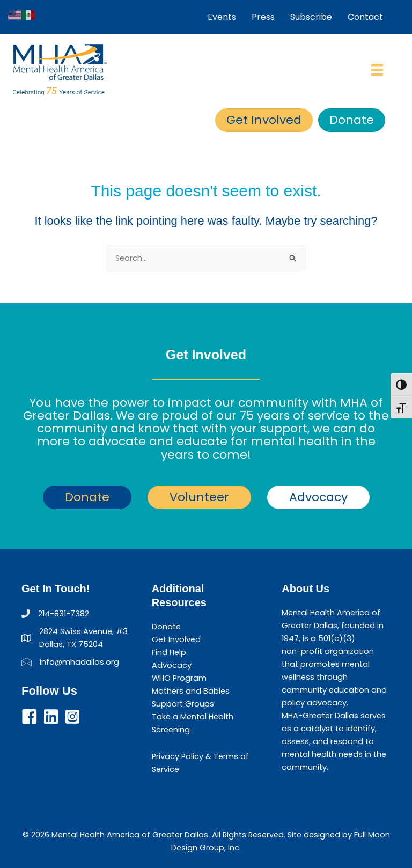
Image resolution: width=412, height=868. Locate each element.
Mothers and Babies (191, 691)
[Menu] (377, 70)
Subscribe (311, 17)
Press (263, 17)
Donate (166, 627)
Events (222, 17)
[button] (30, 717)
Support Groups (183, 704)
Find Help (169, 652)
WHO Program (179, 678)
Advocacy (172, 665)
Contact (365, 17)
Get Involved (176, 639)
